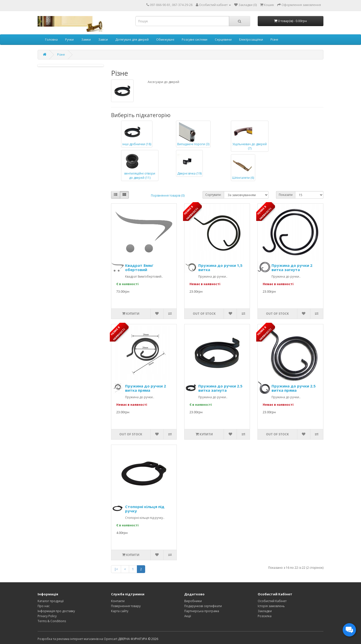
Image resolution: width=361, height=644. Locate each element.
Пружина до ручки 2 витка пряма (146, 388)
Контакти (118, 601)
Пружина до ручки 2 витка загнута (292, 267)
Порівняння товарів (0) (168, 195)
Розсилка (265, 616)
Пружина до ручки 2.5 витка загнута (220, 388)
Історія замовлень (271, 606)
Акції (188, 616)
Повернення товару (126, 606)
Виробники (193, 601)
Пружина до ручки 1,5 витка (220, 267)
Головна (51, 39)
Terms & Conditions (52, 621)
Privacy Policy (47, 616)
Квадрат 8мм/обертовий (139, 267)
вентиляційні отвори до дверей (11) (139, 166)
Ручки (69, 39)
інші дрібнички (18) (137, 134)
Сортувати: (213, 195)
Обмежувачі (165, 39)
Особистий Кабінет (272, 601)
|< (116, 569)
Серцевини (223, 39)
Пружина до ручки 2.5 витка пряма (294, 388)
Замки (86, 39)
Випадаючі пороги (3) (193, 134)
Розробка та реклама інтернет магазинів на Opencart (77, 639)
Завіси (103, 39)
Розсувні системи (195, 39)
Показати (286, 195)
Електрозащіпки (251, 39)
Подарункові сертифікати (203, 606)
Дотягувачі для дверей (132, 39)
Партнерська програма (202, 611)
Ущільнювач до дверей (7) (249, 136)
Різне (274, 39)
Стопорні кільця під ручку (145, 509)
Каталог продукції (51, 601)
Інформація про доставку (56, 611)
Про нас (44, 606)
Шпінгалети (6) (243, 168)
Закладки (265, 611)
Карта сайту (120, 611)
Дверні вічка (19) (189, 163)
